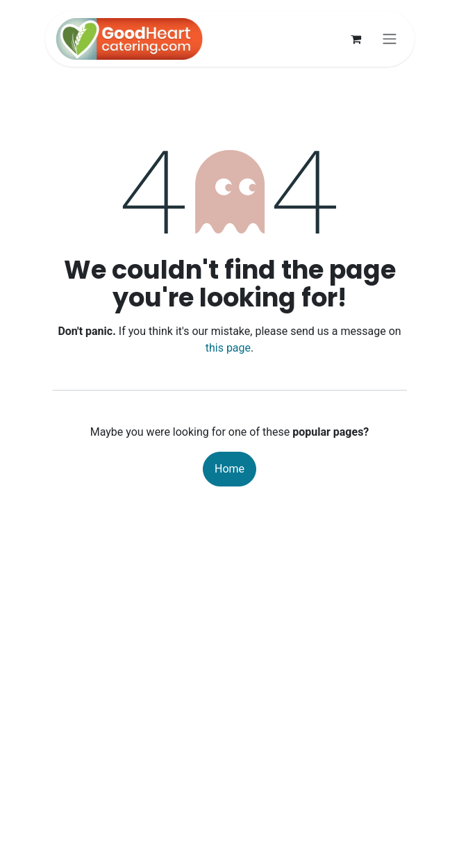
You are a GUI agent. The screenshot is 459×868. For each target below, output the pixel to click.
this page (228, 348)
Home (229, 469)
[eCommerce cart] (356, 39)
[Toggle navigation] (390, 39)
